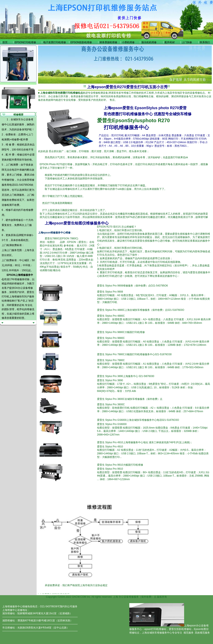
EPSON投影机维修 (81, 42)
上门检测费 (12, 165)
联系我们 (205, 42)
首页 (5, 42)
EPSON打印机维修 (25, 42)
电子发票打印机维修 (55, 42)
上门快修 (187, 42)
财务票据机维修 (108, 42)
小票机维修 (128, 42)
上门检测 (14, 195)
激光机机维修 (149, 42)
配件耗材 (170, 42)
